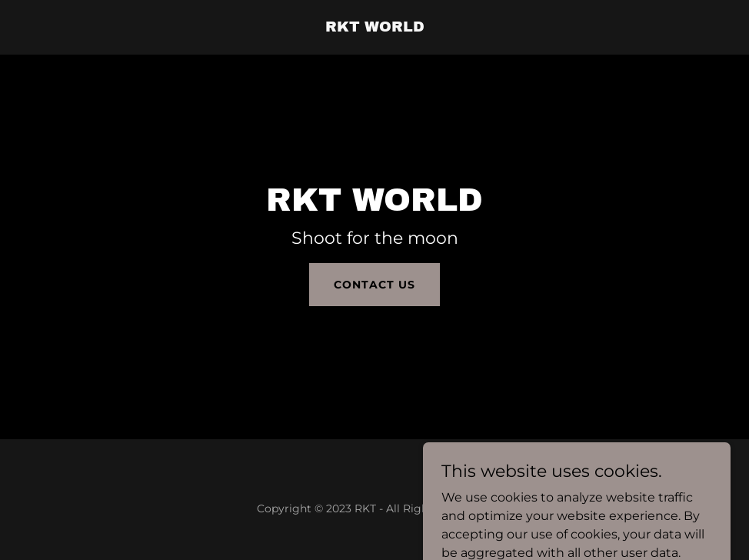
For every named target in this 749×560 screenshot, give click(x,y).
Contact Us (374, 285)
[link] (375, 27)
